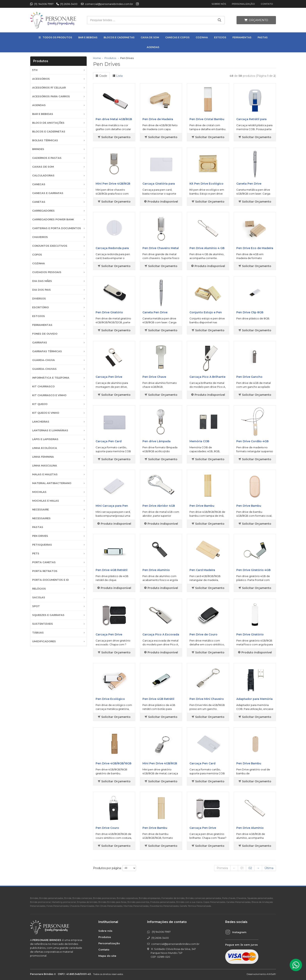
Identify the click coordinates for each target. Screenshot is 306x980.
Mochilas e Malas (46, 501)
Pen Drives (40, 536)
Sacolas (39, 597)
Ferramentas (242, 37)
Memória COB (199, 441)
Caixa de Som (150, 37)
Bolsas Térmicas (45, 140)
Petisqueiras (42, 545)
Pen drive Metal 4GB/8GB (114, 119)
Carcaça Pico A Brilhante (207, 377)
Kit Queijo (40, 404)
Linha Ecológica (45, 448)
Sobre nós (219, 4)
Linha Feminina (43, 457)
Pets (36, 553)
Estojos (220, 37)
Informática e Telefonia (51, 378)
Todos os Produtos (57, 37)
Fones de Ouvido (45, 334)
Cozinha (202, 37)
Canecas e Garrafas (48, 193)
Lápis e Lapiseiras (45, 439)
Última (269, 868)
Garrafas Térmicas (47, 351)
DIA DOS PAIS (41, 290)
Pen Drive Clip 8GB (250, 312)
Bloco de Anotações (48, 123)
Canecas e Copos (177, 37)
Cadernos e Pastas (47, 158)
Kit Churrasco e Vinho (49, 395)
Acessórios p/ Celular (49, 88)
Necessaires (41, 518)
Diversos (39, 299)
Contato (267, 4)
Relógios (39, 589)
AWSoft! (271, 974)
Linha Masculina (45, 466)
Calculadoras (43, 176)
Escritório (40, 307)
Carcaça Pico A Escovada (161, 634)
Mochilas (39, 492)
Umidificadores (44, 641)
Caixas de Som (43, 167)
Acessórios (41, 79)
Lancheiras (41, 422)
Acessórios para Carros (51, 96)
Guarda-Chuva (44, 360)
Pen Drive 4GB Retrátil (112, 570)
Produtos (110, 58)
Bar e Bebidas (88, 37)
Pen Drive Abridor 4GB (159, 506)
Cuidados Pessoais (47, 272)
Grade (101, 76)
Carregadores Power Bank (53, 219)
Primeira (222, 868)
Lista (118, 76)
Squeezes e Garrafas (48, 615)
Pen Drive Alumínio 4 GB (207, 248)
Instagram (239, 932)
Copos (37, 255)
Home (97, 58)
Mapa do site (107, 956)
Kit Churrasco (43, 386)
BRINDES (38, 149)
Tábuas (38, 633)
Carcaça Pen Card (109, 441)
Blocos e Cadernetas (119, 37)
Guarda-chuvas (44, 369)
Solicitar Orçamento (114, 137)
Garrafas (40, 343)
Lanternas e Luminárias (50, 430)
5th (35, 70)
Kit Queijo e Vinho (46, 413)
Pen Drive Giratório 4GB (253, 570)
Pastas (263, 37)
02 (250, 868)
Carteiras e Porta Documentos (57, 228)
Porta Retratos (45, 571)
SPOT (36, 606)
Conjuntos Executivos (50, 246)
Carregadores (43, 211)
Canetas (39, 202)
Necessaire (40, 510)
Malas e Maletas (45, 474)
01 (242, 868)
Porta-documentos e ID (51, 580)
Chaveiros (40, 237)
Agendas (153, 47)
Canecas (39, 184)
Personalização (243, 4)
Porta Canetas (44, 562)
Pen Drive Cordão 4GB (252, 441)
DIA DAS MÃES (42, 281)
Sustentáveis (43, 624)
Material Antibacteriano (52, 483)
